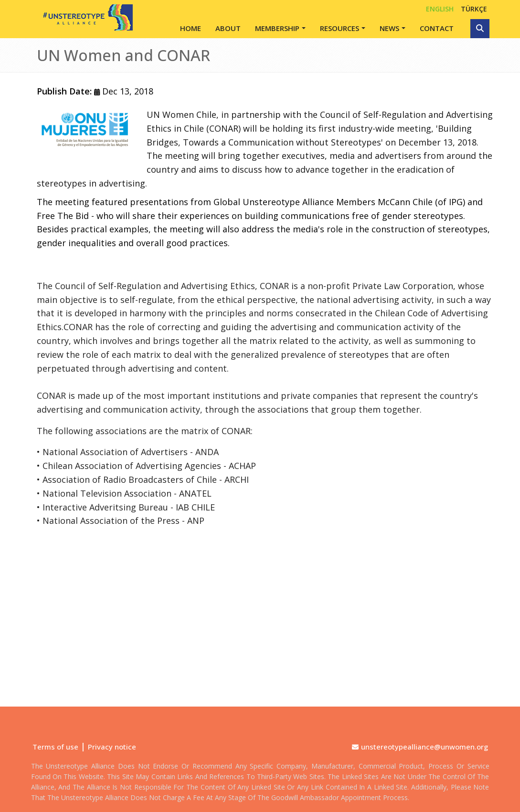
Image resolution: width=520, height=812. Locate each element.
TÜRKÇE (474, 9)
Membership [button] (277, 28)
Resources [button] (340, 28)
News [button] (389, 28)
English (440, 9)
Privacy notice (112, 747)
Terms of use (55, 747)
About (228, 28)
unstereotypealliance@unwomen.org (424, 747)
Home (191, 28)
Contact (437, 28)
